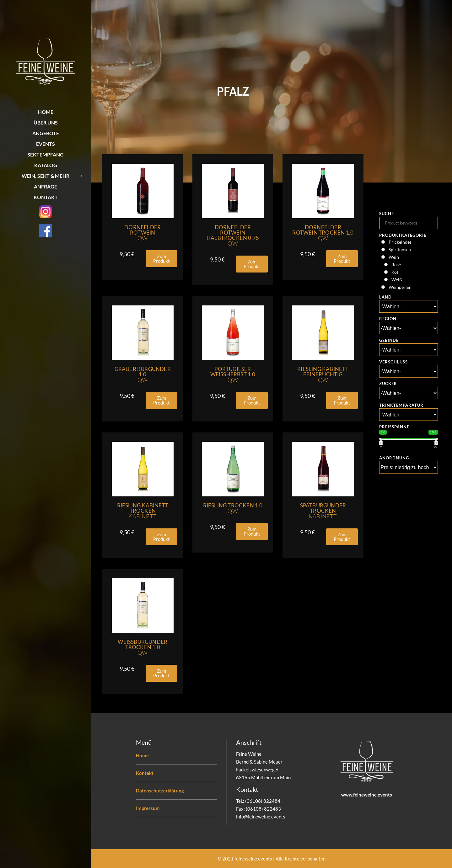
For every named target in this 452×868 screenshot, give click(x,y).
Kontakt (145, 773)
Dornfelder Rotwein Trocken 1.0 (323, 233)
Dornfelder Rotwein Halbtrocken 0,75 (233, 235)
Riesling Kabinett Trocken (143, 511)
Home (142, 755)
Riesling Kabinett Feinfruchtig (323, 374)
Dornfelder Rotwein (143, 233)
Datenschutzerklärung (160, 791)
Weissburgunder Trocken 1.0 (143, 647)
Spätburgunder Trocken (323, 511)
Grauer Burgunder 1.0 (143, 374)
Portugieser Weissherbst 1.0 (233, 374)
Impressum (148, 808)
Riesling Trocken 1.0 (233, 508)
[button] (161, 259)
